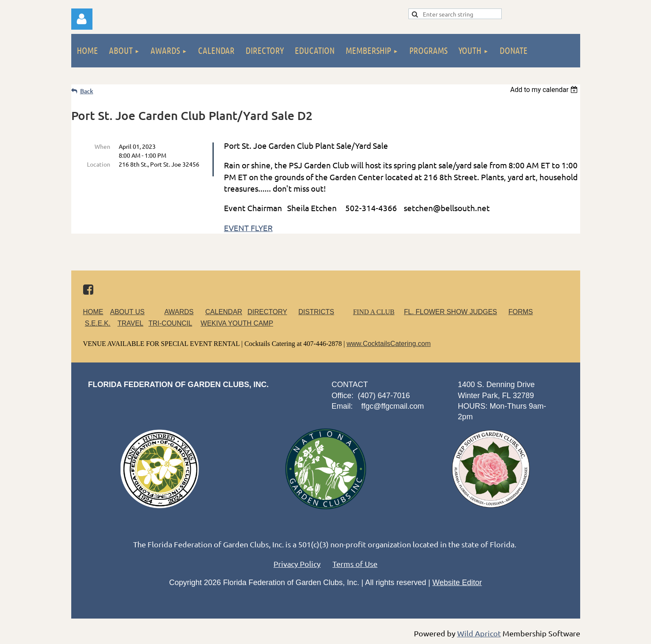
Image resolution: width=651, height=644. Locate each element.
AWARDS (184, 312)
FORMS (521, 312)
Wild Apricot (479, 633)
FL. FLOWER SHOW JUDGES (450, 312)
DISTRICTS (316, 312)
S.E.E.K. (98, 323)
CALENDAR (224, 312)
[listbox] (545, 90)
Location (99, 164)
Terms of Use (355, 564)
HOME (93, 312)
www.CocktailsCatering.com (388, 344)
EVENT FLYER (248, 228)
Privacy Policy (297, 564)
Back (87, 91)
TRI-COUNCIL (170, 323)
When (102, 146)
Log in (82, 19)
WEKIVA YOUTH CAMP (237, 323)
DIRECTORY (267, 312)
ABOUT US (128, 312)
